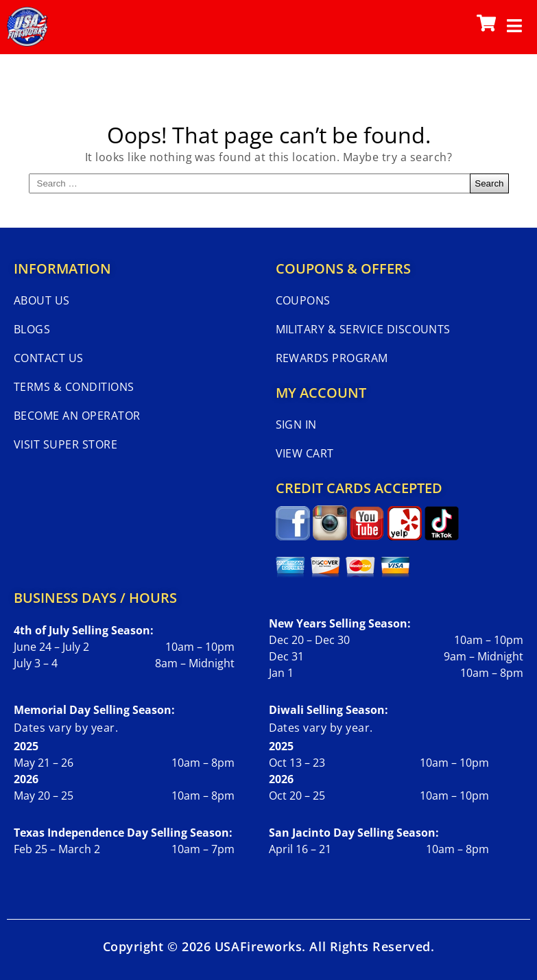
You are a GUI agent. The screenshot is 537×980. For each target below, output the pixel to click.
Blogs (32, 329)
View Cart (305, 453)
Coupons (303, 300)
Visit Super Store (65, 444)
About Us (42, 300)
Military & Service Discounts (363, 329)
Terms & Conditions (74, 387)
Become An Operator (77, 416)
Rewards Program (332, 358)
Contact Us (49, 358)
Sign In (296, 425)
